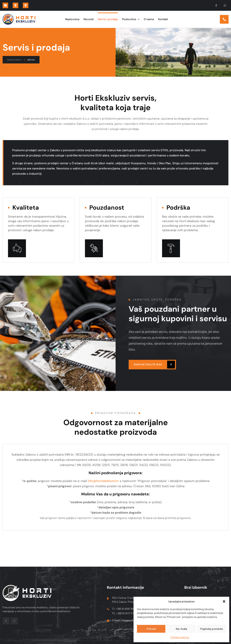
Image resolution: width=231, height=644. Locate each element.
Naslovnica (16, 60)
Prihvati (151, 629)
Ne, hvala (181, 629)
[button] (224, 601)
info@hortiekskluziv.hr (103, 481)
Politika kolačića (180, 637)
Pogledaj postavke (212, 629)
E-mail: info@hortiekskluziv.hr (130, 620)
